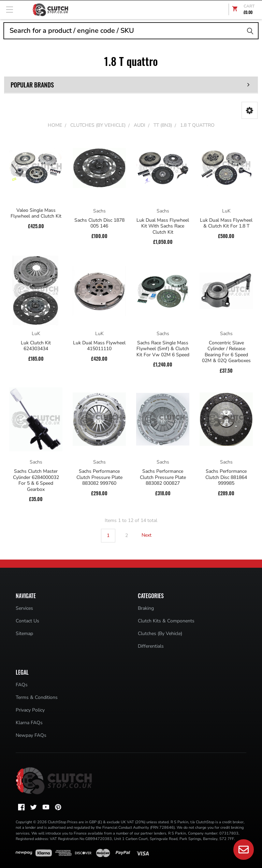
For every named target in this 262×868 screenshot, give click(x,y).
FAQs (22, 685)
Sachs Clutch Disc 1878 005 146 (99, 223)
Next (151, 535)
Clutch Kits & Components (166, 621)
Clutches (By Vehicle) (160, 633)
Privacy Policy (30, 710)
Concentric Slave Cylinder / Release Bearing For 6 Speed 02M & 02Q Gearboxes (226, 352)
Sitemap (24, 633)
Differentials (151, 646)
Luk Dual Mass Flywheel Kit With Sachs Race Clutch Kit (163, 226)
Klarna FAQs (29, 723)
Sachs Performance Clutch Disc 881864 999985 (226, 477)
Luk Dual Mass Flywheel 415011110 (99, 346)
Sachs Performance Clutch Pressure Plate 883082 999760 (99, 477)
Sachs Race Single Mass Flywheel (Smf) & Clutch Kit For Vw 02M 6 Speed (163, 349)
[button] (250, 110)
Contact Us (27, 621)
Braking (146, 608)
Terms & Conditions (37, 697)
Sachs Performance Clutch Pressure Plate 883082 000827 (163, 477)
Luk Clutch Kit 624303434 (36, 346)
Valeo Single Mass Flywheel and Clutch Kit (36, 213)
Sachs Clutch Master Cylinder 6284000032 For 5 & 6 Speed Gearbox (36, 480)
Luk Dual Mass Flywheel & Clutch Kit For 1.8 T (226, 223)
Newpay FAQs (31, 735)
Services (24, 608)
